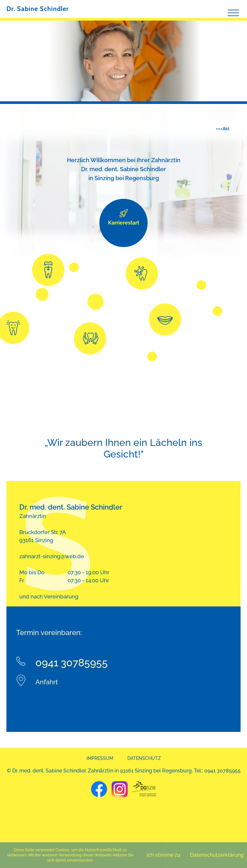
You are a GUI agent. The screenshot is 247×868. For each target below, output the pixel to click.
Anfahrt (47, 682)
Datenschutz (144, 758)
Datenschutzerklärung (217, 855)
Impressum (100, 758)
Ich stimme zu (164, 855)
